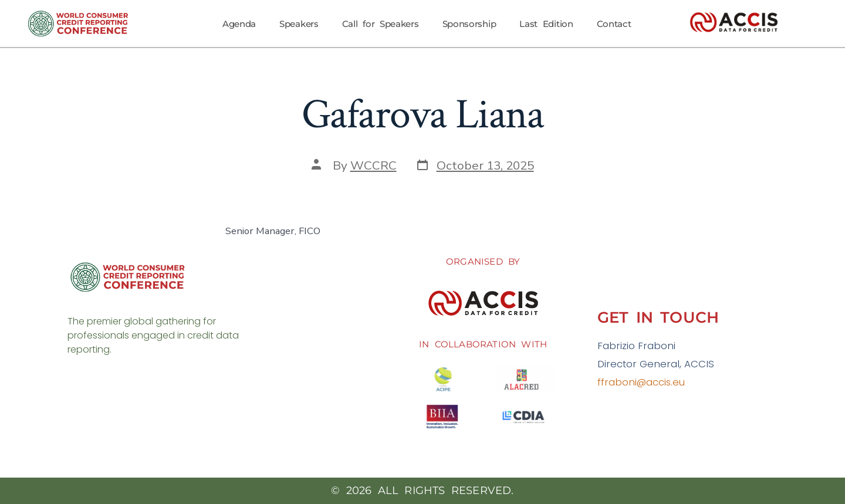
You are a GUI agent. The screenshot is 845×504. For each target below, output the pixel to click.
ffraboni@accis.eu (641, 382)
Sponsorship (469, 24)
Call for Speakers (381, 24)
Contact (614, 24)
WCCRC (374, 165)
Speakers (299, 24)
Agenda (239, 24)
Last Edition (546, 24)
